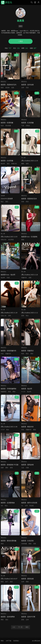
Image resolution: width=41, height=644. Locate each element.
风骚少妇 (14, 164)
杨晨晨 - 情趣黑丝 (27, 351)
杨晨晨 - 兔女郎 (27, 389)
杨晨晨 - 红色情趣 (27, 123)
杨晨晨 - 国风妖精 (27, 465)
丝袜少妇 (4, 240)
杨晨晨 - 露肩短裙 (27, 579)
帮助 (2, 641)
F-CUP (23, 392)
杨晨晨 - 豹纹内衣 (27, 427)
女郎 (23, 88)
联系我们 (16, 641)
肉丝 (27, 202)
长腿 (27, 468)
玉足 (23, 468)
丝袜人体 (4, 316)
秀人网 (23, 158)
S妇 (2, 506)
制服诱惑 (4, 392)
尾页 (27, 627)
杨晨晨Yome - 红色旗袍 (29, 237)
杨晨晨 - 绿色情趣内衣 (9, 351)
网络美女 (4, 82)
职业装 (32, 506)
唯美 (2, 88)
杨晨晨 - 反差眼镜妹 (8, 503)
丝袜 (23, 202)
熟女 (2, 202)
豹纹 (35, 430)
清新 (30, 278)
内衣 (23, 430)
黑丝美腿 (8, 126)
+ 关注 (20, 41)
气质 (23, 126)
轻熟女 (28, 126)
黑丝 (32, 354)
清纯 (10, 316)
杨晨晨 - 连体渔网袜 (8, 617)
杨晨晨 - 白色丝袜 (27, 541)
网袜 (14, 392)
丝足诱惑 (11, 240)
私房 (2, 126)
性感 (8, 278)
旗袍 (23, 240)
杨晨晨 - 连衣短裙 (27, 85)
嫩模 (23, 164)
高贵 (27, 88)
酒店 (8, 164)
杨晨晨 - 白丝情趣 (7, 161)
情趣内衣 (24, 278)
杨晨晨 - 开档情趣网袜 (9, 389)
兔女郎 (3, 278)
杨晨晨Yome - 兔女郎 (8, 275)
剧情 (23, 316)
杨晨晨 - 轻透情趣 (7, 123)
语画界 (3, 196)
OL (22, 506)
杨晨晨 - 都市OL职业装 (29, 503)
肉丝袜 (7, 88)
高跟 (13, 88)
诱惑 (2, 544)
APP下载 (9, 641)
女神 (23, 582)
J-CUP (3, 430)
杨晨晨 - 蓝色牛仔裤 (28, 617)
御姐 (30, 544)
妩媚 (2, 468)
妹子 (7, 582)
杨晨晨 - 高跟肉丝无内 (9, 85)
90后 (2, 354)
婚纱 (7, 468)
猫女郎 (3, 164)
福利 (27, 164)
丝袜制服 (24, 544)
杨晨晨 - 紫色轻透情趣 (9, 541)
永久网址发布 (36, 641)
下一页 (20, 627)
